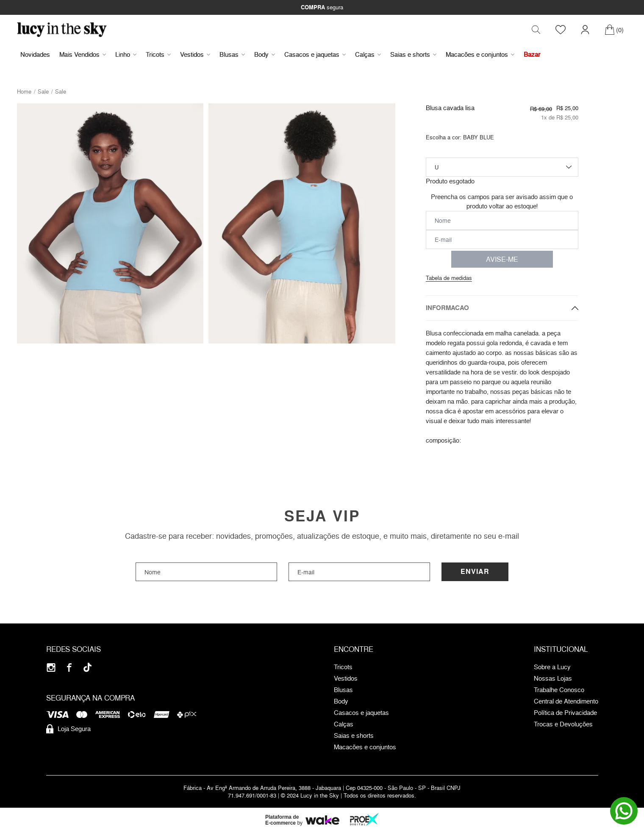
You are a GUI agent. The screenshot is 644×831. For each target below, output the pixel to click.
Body (265, 54)
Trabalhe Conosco (559, 690)
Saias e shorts (413, 54)
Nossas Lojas (553, 679)
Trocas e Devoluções (563, 724)
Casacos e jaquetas (315, 54)
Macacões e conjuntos (480, 54)
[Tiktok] (87, 667)
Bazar (532, 54)
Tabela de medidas (449, 278)
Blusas (232, 54)
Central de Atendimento (566, 701)
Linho (126, 54)
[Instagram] (51, 667)
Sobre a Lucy (552, 667)
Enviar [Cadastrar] (475, 572)
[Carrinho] (614, 30)
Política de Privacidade (565, 713)
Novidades (35, 54)
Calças (368, 54)
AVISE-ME (502, 259)
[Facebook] (69, 667)
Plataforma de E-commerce (282, 820)
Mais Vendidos (83, 54)
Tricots (158, 54)
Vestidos (195, 54)
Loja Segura (68, 729)
